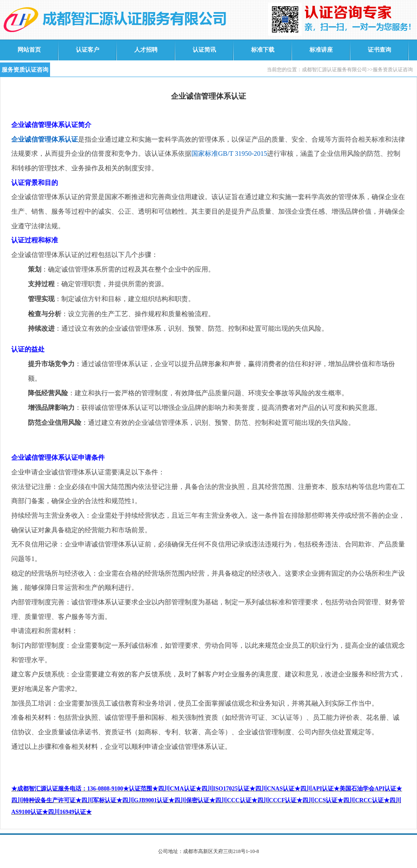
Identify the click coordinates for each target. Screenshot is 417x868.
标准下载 (263, 50)
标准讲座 (321, 50)
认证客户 (88, 50)
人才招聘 (146, 50)
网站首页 (29, 50)
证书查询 (379, 50)
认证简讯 (204, 50)
